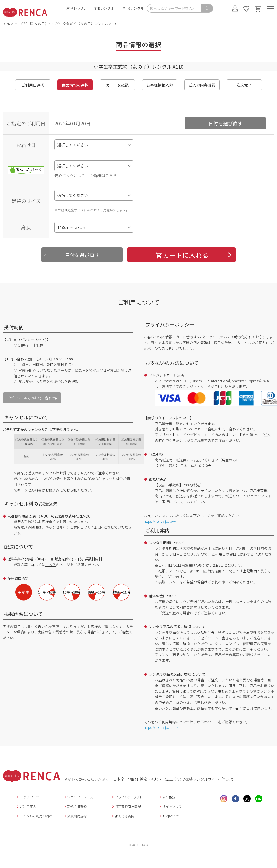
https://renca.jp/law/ (160, 521)
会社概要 (167, 797)
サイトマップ (170, 806)
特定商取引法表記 (126, 806)
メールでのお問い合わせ (32, 398)
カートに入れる (182, 255)
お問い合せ (168, 816)
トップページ (28, 797)
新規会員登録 (75, 806)
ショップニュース (78, 797)
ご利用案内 (26, 806)
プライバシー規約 (126, 797)
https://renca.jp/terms (161, 727)
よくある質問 (123, 816)
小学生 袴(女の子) (33, 23)
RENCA (8, 23)
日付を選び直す (226, 123)
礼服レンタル (134, 8)
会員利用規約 (75, 816)
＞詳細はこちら (104, 175)
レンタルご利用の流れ (34, 816)
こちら (51, 565)
